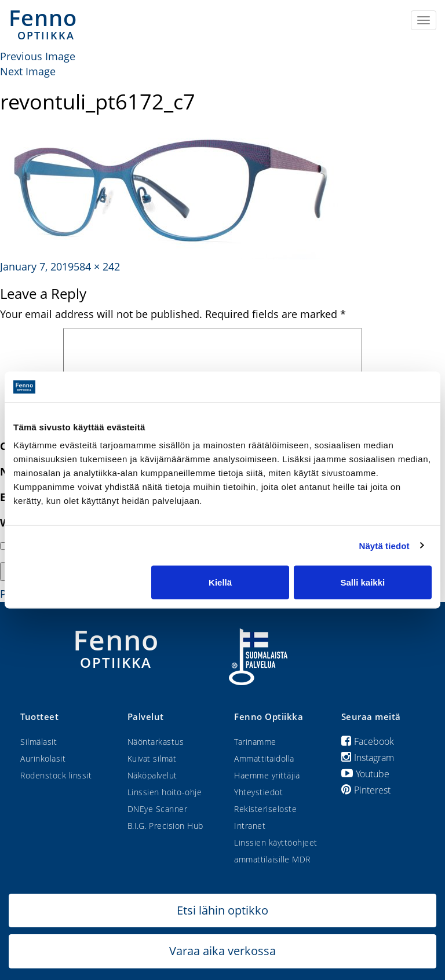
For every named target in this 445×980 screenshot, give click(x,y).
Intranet (250, 826)
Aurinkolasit (43, 758)
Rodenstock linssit (56, 775)
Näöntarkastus (156, 742)
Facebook (368, 741)
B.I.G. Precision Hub (165, 826)
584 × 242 (97, 266)
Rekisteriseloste (265, 809)
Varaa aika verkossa (222, 951)
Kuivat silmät (152, 758)
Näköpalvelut (152, 775)
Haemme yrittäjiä (267, 775)
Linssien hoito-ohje (165, 792)
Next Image (28, 71)
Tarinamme (255, 742)
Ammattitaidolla (264, 758)
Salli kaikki (363, 582)
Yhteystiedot (258, 792)
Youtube (365, 774)
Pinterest (366, 790)
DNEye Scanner (158, 809)
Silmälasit (39, 742)
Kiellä (220, 582)
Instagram (368, 758)
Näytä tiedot (384, 545)
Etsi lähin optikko (222, 910)
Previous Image (38, 56)
